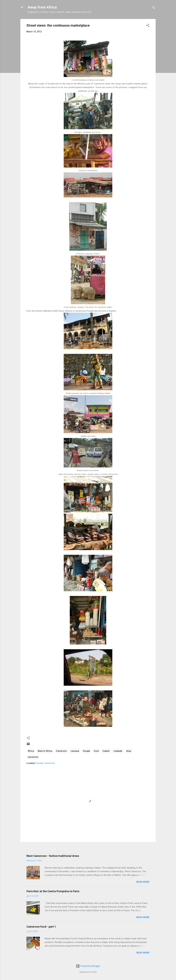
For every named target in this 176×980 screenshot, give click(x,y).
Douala (86, 751)
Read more (143, 882)
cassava (75, 751)
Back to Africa (45, 751)
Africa (31, 751)
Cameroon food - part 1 (41, 927)
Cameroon (61, 751)
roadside (118, 751)
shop (129, 751)
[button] (148, 26)
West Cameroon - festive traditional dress (53, 856)
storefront (33, 757)
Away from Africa (42, 7)
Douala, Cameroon (46, 763)
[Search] (154, 8)
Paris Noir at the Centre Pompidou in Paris (53, 891)
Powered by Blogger (88, 966)
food (96, 751)
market (106, 751)
